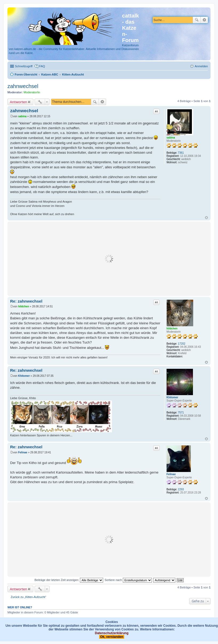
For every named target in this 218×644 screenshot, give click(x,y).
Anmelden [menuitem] (201, 66)
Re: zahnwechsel (26, 301)
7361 (181, 153)
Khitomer (172, 397)
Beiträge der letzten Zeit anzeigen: (69, 580)
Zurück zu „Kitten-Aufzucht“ (28, 597)
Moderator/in (32, 92)
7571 (181, 413)
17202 (182, 344)
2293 (181, 489)
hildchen (172, 329)
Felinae (171, 474)
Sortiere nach (128, 580)
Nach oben (206, 218)
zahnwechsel (23, 86)
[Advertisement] (109, 259)
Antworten (19, 102)
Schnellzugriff (24, 66)
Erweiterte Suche (204, 20)
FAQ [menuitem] (42, 66)
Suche (197, 20)
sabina (171, 138)
